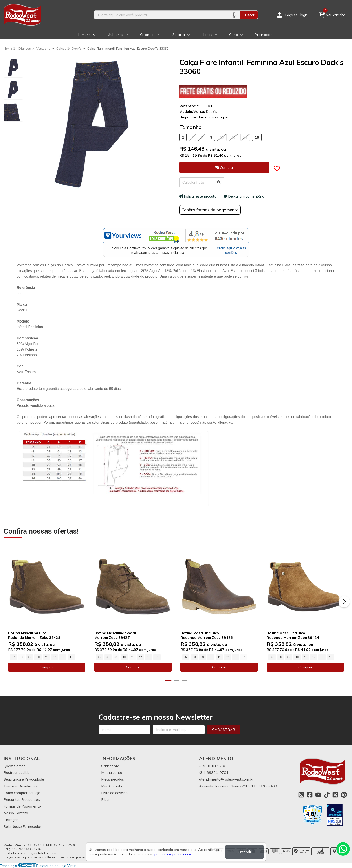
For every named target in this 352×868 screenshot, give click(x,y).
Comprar (47, 667)
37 (13, 657)
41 (46, 657)
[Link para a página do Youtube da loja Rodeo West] (318, 795)
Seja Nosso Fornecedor (22, 826)
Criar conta (110, 766)
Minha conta (112, 772)
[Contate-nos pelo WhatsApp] (343, 849)
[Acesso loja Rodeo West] (292, 15)
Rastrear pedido (17, 772)
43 (63, 657)
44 (71, 657)
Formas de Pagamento (22, 806)
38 (108, 657)
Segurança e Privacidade (24, 779)
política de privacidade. (173, 854)
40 (38, 657)
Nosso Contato (16, 813)
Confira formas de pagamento (210, 210)
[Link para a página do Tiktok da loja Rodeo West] (327, 795)
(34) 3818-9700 (213, 766)
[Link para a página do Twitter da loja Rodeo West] (335, 795)
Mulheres (115, 35)
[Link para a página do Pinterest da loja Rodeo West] (344, 795)
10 (222, 137)
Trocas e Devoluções (21, 786)
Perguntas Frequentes (22, 799)
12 (233, 137)
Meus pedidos (113, 779)
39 (30, 657)
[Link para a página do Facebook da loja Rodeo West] (310, 795)
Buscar (249, 15)
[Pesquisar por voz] (234, 15)
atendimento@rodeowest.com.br (226, 779)
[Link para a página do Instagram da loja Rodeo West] (301, 795)
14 (245, 137)
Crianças (148, 35)
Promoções (265, 35)
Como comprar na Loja (22, 793)
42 (55, 657)
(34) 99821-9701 (214, 772)
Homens (84, 35)
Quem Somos (14, 766)
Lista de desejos (114, 793)
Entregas (11, 820)
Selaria (179, 35)
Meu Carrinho (112, 786)
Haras (207, 35)
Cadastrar (224, 730)
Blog (105, 799)
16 (257, 137)
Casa (234, 35)
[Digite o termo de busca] (161, 15)
